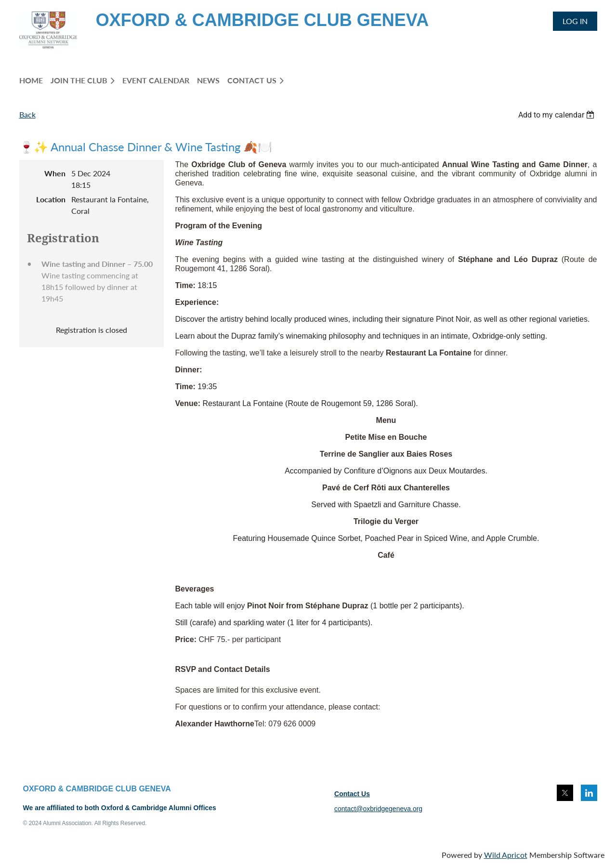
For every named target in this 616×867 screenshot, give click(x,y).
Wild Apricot (506, 855)
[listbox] (558, 115)
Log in (575, 21)
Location (51, 199)
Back (27, 114)
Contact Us (352, 794)
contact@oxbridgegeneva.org (378, 809)
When (55, 173)
